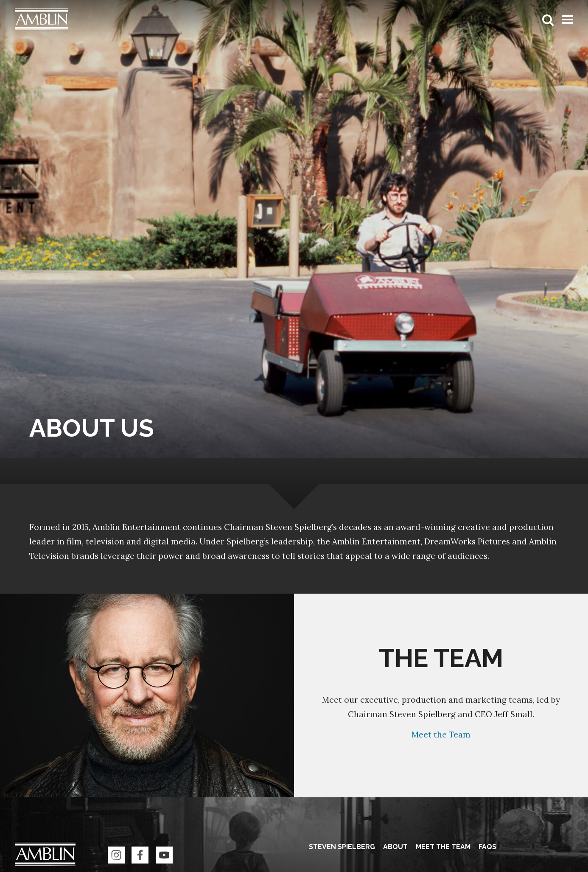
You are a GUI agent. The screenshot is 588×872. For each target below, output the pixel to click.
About (395, 847)
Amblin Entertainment (45, 857)
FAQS (487, 847)
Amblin (42, 19)
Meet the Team (441, 735)
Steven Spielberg (342, 847)
